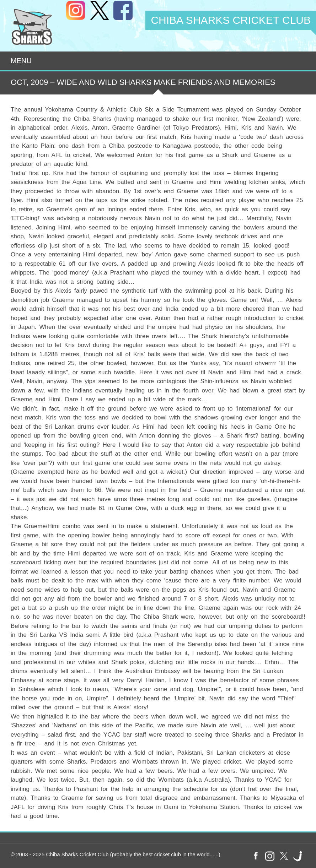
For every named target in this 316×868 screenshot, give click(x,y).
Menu (21, 61)
